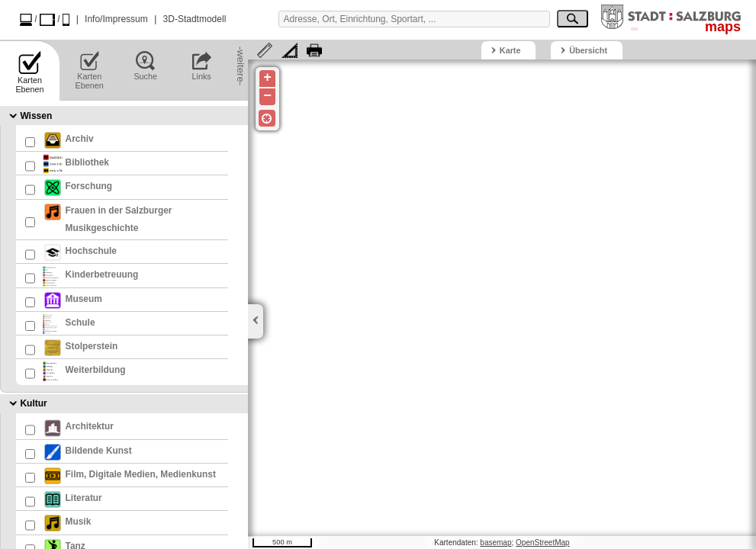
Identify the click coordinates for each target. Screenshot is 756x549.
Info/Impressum (116, 19)
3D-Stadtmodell (195, 19)
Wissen (36, 116)
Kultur (33, 404)
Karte (510, 50)
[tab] (124, 116)
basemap (495, 543)
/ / (45, 19)
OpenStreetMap (543, 543)
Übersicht (588, 50)
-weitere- (241, 54)
